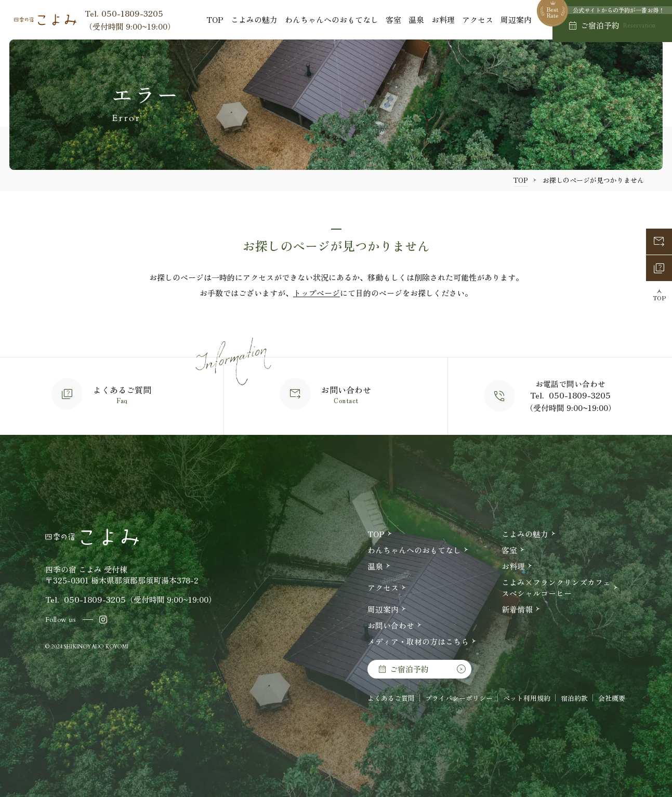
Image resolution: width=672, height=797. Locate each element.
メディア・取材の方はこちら (418, 641)
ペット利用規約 (527, 698)
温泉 (416, 19)
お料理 (443, 19)
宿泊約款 (574, 698)
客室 (393, 19)
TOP (215, 19)
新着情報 (517, 609)
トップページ (317, 293)
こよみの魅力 (254, 19)
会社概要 (612, 698)
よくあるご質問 (391, 698)
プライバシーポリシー (459, 698)
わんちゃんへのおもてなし (332, 19)
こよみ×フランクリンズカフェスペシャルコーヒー (556, 588)
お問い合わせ (391, 625)
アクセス (478, 19)
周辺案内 (516, 19)
